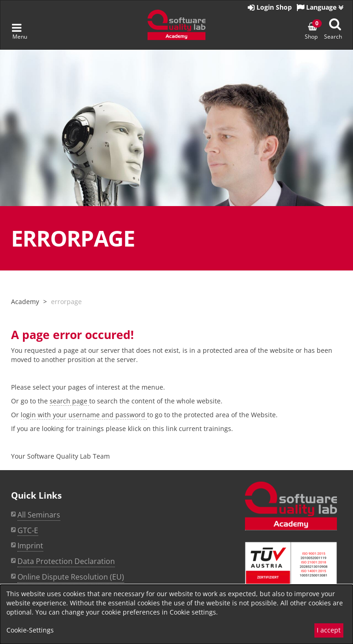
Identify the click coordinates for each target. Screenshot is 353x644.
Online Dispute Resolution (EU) (71, 577)
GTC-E (28, 530)
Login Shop (270, 7)
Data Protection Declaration (66, 561)
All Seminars (39, 515)
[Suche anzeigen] (335, 24)
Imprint (30, 546)
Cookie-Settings (30, 630)
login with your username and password (84, 415)
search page (69, 401)
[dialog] (176, 614)
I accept (329, 630)
